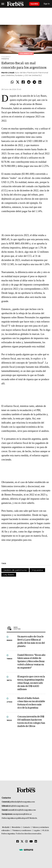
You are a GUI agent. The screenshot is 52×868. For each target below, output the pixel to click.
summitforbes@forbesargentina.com (22, 810)
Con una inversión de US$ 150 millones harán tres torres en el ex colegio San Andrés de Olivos (31, 722)
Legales (37, 831)
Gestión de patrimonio (15, 570)
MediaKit (6, 827)
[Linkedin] (36, 842)
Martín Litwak (8, 73)
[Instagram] (26, 842)
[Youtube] (31, 842)
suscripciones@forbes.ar (22, 814)
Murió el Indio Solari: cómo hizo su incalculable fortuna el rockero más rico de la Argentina (31, 703)
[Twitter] (22, 842)
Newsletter (16, 827)
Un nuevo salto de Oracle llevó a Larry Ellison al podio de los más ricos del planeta (31, 642)
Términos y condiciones (22, 831)
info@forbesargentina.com (18, 806)
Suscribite (34, 4)
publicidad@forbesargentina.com (22, 802)
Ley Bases (9, 575)
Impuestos (37, 570)
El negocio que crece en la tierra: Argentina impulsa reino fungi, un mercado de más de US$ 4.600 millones (31, 683)
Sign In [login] (47, 4)
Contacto (26, 827)
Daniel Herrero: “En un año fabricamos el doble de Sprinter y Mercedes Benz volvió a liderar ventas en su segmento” (31, 662)
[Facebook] (18, 842)
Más (30, 628)
